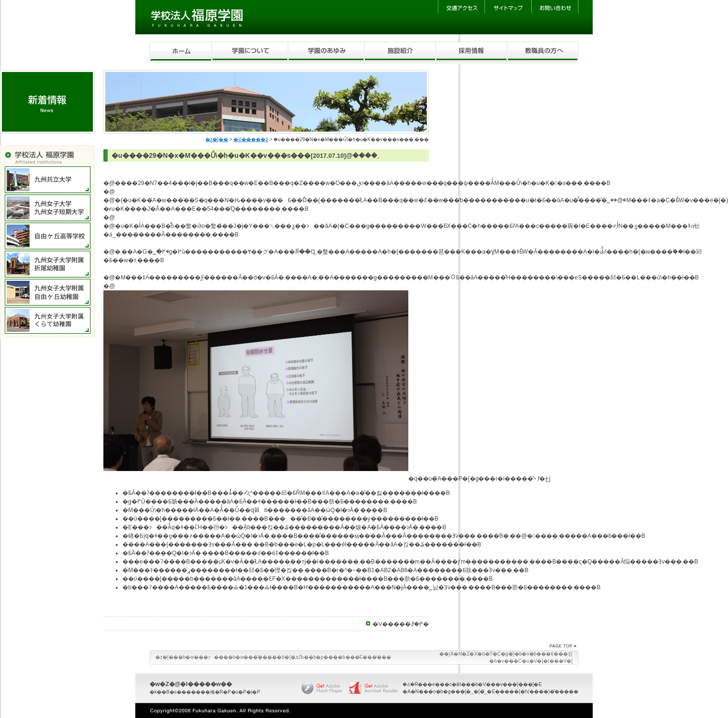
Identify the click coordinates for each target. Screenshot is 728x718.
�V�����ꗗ (251, 139)
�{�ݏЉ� (297, 657)
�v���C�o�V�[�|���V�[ (535, 661)
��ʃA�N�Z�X (458, 654)
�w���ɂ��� (207, 657)
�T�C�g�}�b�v (507, 654)
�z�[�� (217, 139)
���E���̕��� (369, 657)
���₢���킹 (555, 654)
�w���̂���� (256, 657)
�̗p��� (327, 657)
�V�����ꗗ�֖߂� (401, 624)
